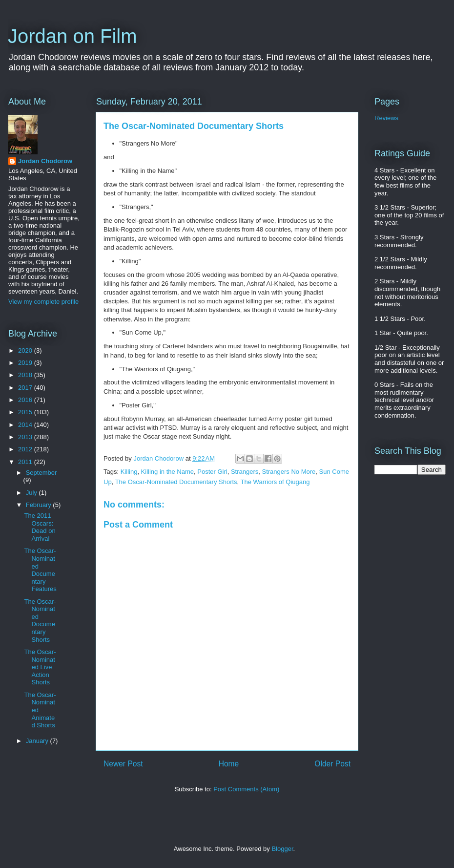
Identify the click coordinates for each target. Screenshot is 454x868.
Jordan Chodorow (45, 161)
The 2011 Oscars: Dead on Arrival (40, 527)
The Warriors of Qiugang (275, 482)
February (40, 505)
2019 (26, 363)
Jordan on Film (72, 36)
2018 (26, 375)
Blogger (282, 849)
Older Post (332, 764)
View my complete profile (43, 302)
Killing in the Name (167, 472)
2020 (26, 350)
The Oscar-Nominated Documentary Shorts (176, 482)
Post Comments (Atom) (246, 789)
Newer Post (123, 764)
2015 (26, 412)
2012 (26, 449)
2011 (26, 462)
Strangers (245, 472)
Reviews (386, 118)
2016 (26, 400)
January (38, 741)
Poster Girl (212, 472)
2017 (26, 388)
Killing (129, 472)
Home (229, 764)
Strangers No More (289, 472)
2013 (26, 437)
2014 (26, 425)
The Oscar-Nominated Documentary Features (40, 570)
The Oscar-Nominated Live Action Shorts (40, 667)
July (32, 493)
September (41, 473)
